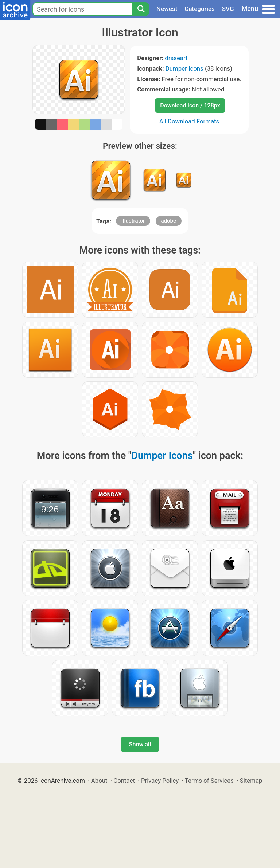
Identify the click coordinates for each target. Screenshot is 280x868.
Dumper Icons (184, 68)
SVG (228, 9)
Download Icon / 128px (190, 105)
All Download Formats (189, 121)
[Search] (141, 9)
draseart (176, 58)
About (99, 781)
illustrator (133, 221)
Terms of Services (209, 781)
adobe (169, 221)
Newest (167, 9)
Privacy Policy (160, 781)
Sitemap (251, 781)
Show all (140, 744)
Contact (124, 781)
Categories (200, 9)
